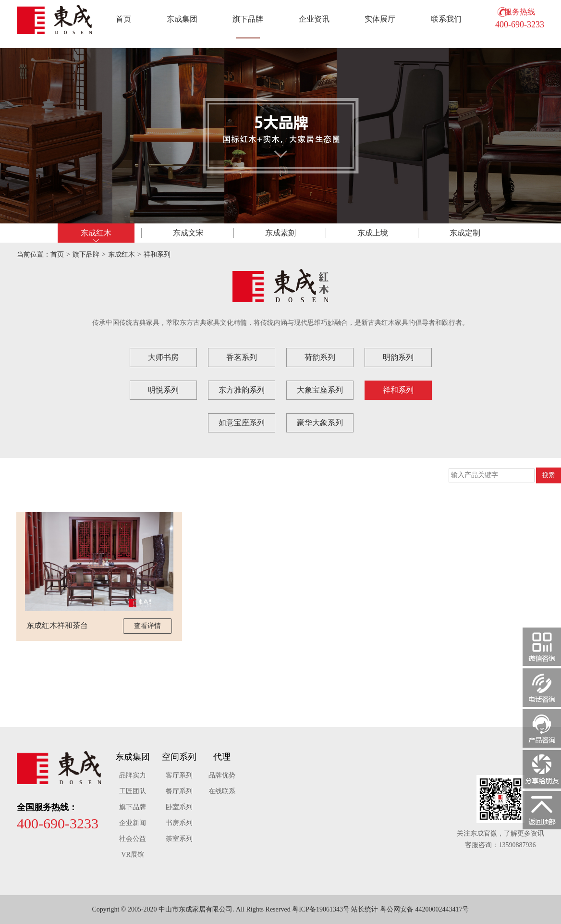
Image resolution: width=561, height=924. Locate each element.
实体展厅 (380, 19)
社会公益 (133, 839)
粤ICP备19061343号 (321, 909)
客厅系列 (179, 775)
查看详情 (147, 626)
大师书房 (163, 357)
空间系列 (179, 757)
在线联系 (222, 791)
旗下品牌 (248, 19)
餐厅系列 (179, 791)
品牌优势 (222, 775)
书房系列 (179, 823)
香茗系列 (242, 357)
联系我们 (446, 19)
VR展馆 (132, 855)
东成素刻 (280, 233)
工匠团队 (133, 791)
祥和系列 (157, 254)
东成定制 (465, 233)
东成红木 (96, 233)
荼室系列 (179, 839)
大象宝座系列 (320, 390)
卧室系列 (179, 807)
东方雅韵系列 (242, 390)
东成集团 (182, 19)
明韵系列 (398, 357)
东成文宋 (188, 233)
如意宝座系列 (242, 423)
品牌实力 (133, 775)
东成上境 (373, 233)
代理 (222, 757)
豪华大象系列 (320, 423)
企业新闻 (133, 823)
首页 (123, 19)
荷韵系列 (320, 357)
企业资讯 (314, 19)
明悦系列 (163, 390)
